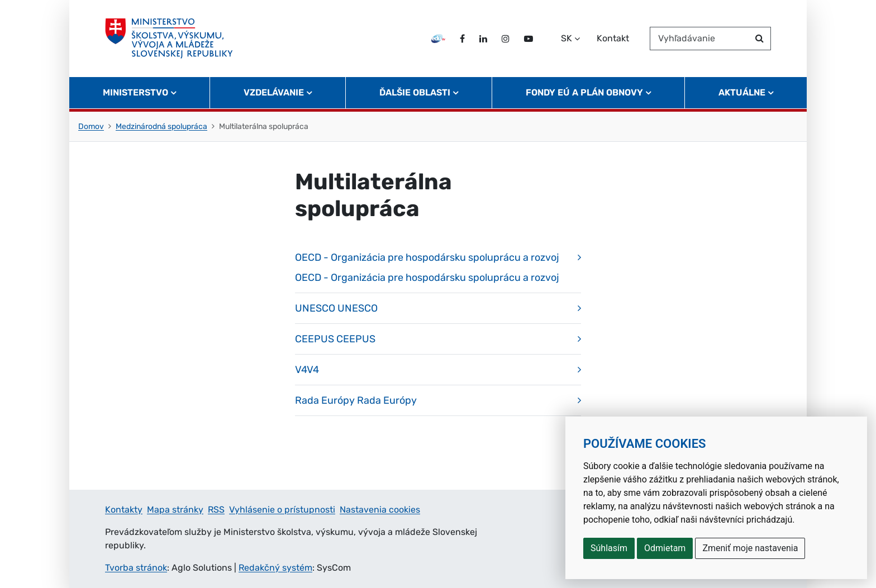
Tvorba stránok (136, 568)
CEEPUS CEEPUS (335, 339)
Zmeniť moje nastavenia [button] (750, 548)
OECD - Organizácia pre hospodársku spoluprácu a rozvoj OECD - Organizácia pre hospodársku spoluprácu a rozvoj (427, 267)
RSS (216, 510)
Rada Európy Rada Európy (356, 400)
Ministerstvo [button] (135, 92)
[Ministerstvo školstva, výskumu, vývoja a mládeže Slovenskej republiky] (169, 39)
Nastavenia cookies (380, 510)
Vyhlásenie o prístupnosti (282, 510)
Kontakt (613, 38)
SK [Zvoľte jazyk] (566, 38)
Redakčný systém (275, 568)
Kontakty (124, 510)
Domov (91, 126)
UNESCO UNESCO (336, 308)
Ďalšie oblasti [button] (415, 92)
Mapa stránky (175, 510)
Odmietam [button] (665, 548)
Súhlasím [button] (609, 548)
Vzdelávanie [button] (274, 92)
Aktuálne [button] (742, 92)
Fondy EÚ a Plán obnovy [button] (584, 92)
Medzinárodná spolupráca (161, 126)
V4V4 (307, 370)
